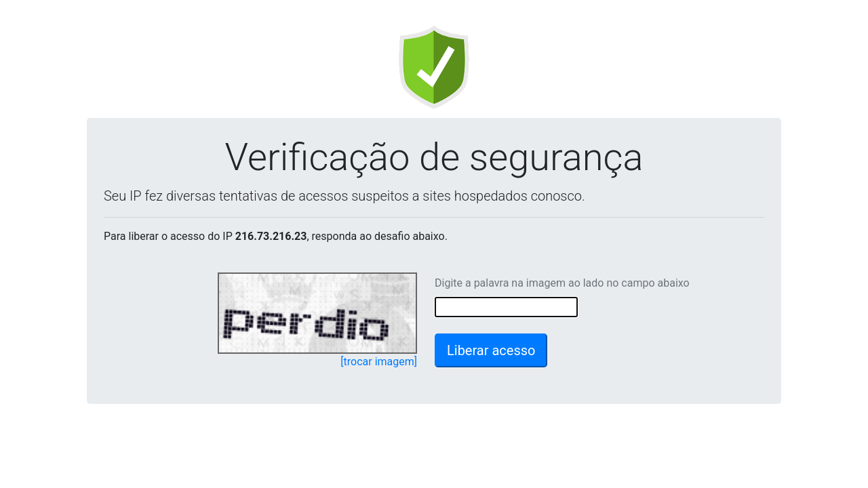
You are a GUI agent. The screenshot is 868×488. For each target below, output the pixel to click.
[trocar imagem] (379, 362)
